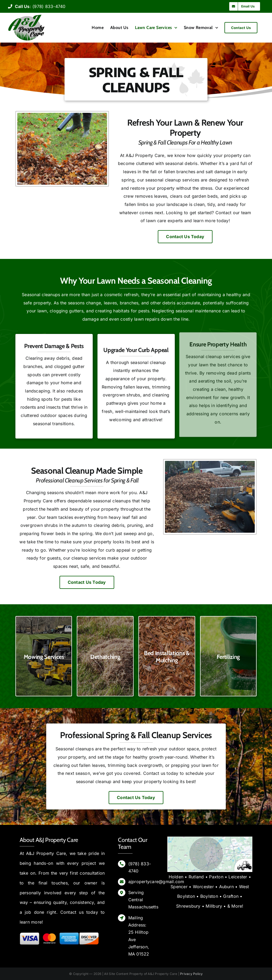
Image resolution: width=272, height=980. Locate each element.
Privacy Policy (191, 974)
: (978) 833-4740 (37, 6)
